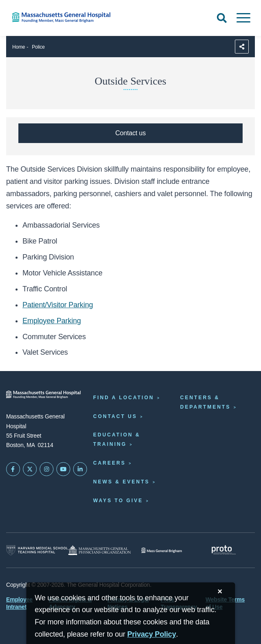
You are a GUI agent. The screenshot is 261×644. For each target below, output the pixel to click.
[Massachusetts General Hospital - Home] (43, 395)
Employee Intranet (19, 603)
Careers (109, 463)
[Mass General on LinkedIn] (80, 469)
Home (19, 47)
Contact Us (115, 416)
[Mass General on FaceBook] (13, 469)
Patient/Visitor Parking (58, 305)
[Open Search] (222, 18)
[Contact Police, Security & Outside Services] (130, 133)
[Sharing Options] (242, 47)
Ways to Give (118, 501)
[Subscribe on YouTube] (63, 469)
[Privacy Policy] (152, 634)
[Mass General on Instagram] (47, 469)
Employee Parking (52, 321)
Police (38, 47)
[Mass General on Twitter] (30, 469)
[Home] (54, 17)
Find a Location (124, 398)
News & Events (121, 482)
